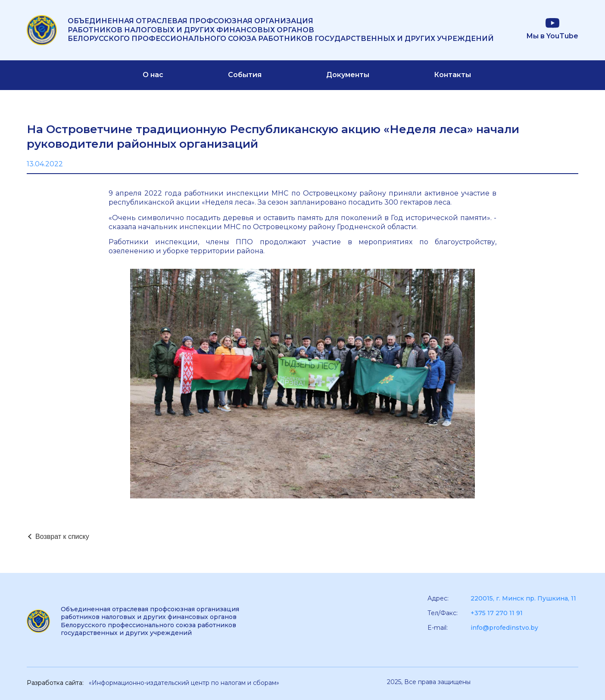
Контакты (452, 75)
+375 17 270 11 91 (497, 613)
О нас (153, 75)
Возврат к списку (62, 537)
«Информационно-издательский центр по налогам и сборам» (184, 683)
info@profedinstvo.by (504, 628)
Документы (348, 75)
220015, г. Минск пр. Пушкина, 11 (523, 598)
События (245, 75)
